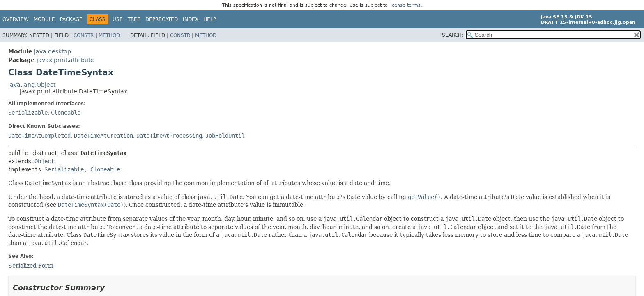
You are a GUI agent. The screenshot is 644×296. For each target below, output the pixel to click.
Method (109, 35)
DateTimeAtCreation (103, 136)
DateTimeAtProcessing (169, 136)
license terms (405, 5)
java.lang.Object (32, 85)
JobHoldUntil (225, 136)
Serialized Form (31, 266)
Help (210, 19)
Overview (16, 19)
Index (191, 19)
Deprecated (162, 19)
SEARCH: (453, 35)
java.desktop (53, 51)
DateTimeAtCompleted (39, 136)
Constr (84, 35)
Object (44, 161)
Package (71, 19)
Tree (134, 19)
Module (44, 19)
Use (118, 19)
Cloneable (66, 113)
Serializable (28, 113)
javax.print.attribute (65, 60)
